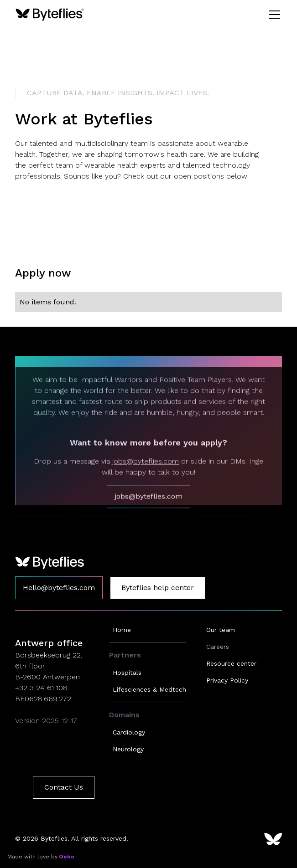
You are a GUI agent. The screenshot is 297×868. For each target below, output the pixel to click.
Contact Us (64, 787)
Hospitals (127, 673)
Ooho (66, 857)
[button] (273, 15)
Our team (221, 630)
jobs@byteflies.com (146, 478)
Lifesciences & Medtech (149, 689)
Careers (218, 647)
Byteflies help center (158, 588)
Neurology (128, 749)
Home (122, 630)
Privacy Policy (227, 680)
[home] (49, 15)
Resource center (231, 663)
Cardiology (129, 732)
